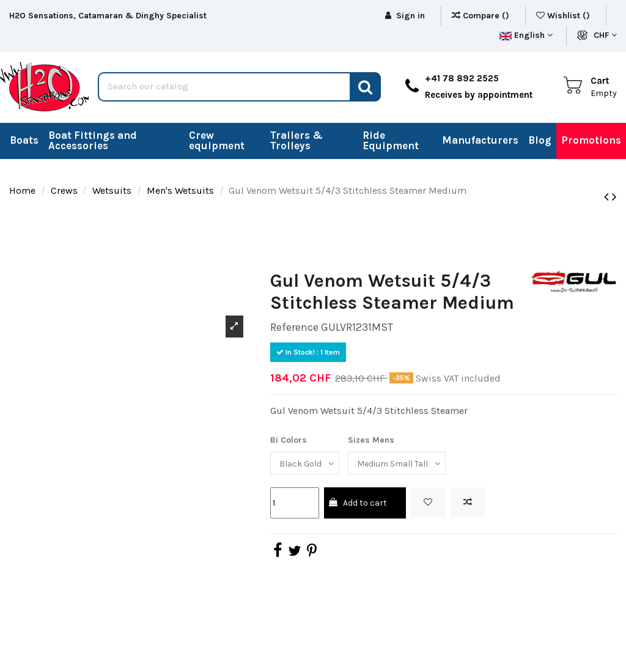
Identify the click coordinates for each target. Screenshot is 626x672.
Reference (294, 327)
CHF (605, 35)
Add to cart (357, 503)
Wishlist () (564, 16)
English (526, 35)
